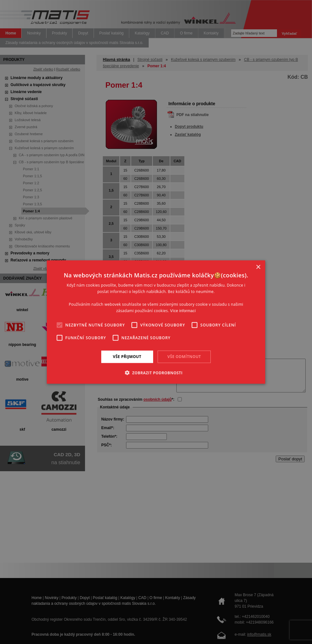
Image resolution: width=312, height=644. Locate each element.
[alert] (156, 322)
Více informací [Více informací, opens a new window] (183, 311)
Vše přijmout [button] (127, 357)
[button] (156, 372)
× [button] (258, 267)
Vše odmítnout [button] (184, 357)
